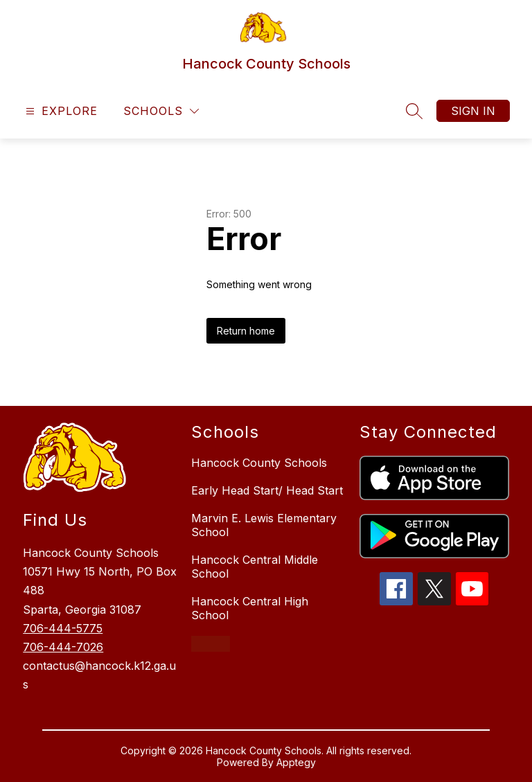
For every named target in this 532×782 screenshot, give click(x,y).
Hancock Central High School (250, 608)
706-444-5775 (63, 628)
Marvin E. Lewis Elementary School (264, 525)
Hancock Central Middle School (255, 567)
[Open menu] (60, 111)
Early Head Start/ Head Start (267, 490)
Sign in (473, 111)
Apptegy (296, 762)
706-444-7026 (63, 647)
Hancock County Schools (259, 463)
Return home (246, 331)
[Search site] (414, 111)
